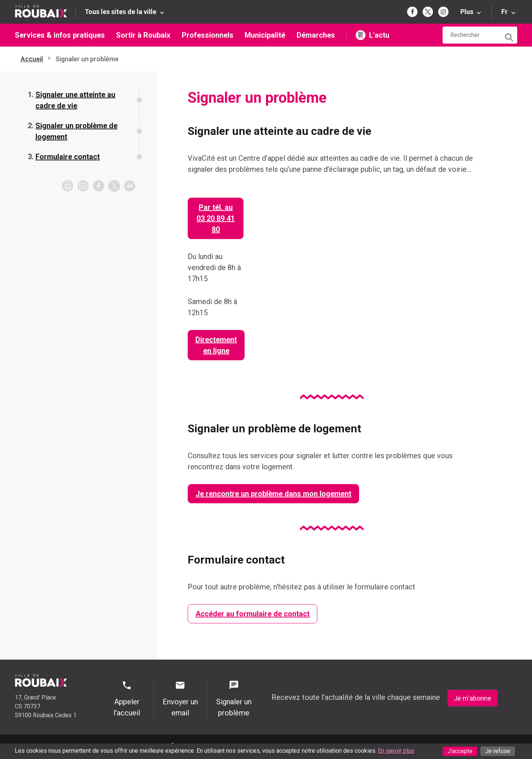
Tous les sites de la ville (120, 12)
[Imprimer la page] (68, 186)
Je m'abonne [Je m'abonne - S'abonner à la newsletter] (473, 698)
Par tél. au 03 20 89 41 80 (216, 218)
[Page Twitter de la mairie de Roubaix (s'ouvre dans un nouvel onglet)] (428, 12)
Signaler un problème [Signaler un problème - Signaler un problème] (234, 699)
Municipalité (265, 35)
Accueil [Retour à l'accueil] (32, 59)
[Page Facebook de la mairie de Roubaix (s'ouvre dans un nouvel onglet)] (412, 12)
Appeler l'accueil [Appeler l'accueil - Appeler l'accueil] (127, 699)
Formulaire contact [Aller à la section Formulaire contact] (68, 157)
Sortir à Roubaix (143, 35)
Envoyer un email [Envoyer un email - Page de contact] (180, 699)
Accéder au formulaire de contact (253, 614)
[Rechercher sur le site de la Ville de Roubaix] (472, 35)
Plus (467, 12)
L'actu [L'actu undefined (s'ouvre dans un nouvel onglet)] (379, 35)
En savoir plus (396, 751)
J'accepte (460, 751)
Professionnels (208, 35)
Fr (504, 12)
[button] (83, 186)
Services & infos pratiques (60, 35)
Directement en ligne (216, 345)
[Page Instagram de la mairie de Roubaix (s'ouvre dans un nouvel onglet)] (443, 12)
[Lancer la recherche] (510, 35)
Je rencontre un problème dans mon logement (273, 494)
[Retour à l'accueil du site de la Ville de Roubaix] (45, 12)
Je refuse (498, 751)
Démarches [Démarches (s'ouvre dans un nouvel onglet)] (316, 35)
